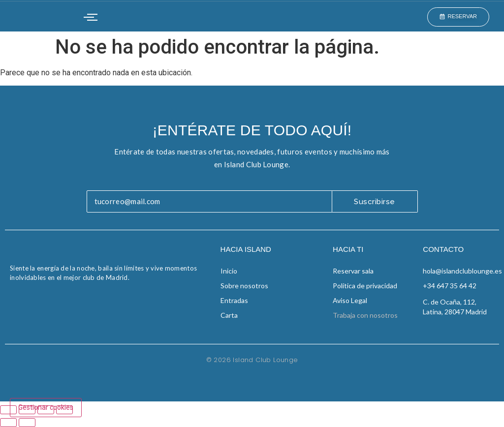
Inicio (229, 271)
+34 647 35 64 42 (450, 286)
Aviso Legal (350, 300)
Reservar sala (353, 271)
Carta (229, 315)
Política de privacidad (365, 286)
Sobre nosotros (244, 286)
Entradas (234, 300)
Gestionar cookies (46, 407)
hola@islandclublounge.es (462, 271)
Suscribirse (375, 202)
